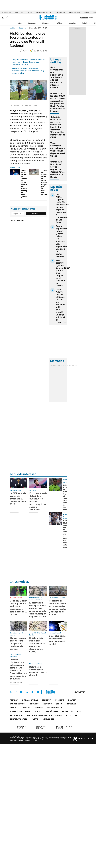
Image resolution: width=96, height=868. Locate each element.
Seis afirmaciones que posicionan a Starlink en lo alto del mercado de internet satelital (57, 77)
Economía (32, 23)
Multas (35, 719)
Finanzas (46, 23)
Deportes (22, 28)
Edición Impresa (55, 708)
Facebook (16, 692)
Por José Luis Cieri (16, 682)
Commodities (66, 365)
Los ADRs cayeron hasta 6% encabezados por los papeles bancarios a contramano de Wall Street (63, 208)
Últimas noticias (30, 700)
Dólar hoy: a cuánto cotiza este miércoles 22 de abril (38, 671)
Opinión (85, 23)
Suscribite (36, 213)
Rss (79, 711)
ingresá (91, 17)
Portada (14, 700)
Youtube (32, 692)
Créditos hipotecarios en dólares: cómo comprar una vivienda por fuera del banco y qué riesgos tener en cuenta (19, 669)
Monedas (53, 365)
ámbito (13, 28)
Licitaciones (48, 719)
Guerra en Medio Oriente (44, 12)
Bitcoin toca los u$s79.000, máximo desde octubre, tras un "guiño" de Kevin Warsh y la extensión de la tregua (58, 102)
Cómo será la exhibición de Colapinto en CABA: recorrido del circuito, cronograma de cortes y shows (26, 184)
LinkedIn (27, 692)
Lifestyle (72, 704)
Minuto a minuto (17, 598)
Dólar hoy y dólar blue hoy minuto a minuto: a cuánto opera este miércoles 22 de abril (18, 608)
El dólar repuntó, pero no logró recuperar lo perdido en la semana (18, 643)
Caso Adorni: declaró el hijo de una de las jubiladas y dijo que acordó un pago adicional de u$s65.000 (61, 306)
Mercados (34, 704)
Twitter (11, 692)
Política (59, 23)
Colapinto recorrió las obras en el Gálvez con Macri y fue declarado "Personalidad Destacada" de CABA (29, 62)
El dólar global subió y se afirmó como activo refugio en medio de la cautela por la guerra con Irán (38, 610)
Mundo (26, 708)
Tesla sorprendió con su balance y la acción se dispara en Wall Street (58, 150)
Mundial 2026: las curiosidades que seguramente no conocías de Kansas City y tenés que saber (28, 71)
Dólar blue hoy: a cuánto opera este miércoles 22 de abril (58, 640)
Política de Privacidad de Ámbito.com (45, 715)
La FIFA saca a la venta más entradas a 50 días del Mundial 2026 (18, 499)
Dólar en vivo (19, 12)
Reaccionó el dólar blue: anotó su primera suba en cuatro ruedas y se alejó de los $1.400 (57, 608)
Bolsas (59, 365)
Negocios (72, 23)
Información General (20, 711)
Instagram (21, 692)
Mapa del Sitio (16, 715)
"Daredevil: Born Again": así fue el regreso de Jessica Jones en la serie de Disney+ (57, 169)
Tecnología (68, 711)
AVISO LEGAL (72, 715)
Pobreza (30, 12)
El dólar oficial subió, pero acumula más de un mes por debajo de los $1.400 (37, 645)
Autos (37, 711)
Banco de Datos (17, 704)
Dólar (20, 23)
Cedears (74, 365)
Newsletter (91, 23)
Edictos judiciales (19, 719)
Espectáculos (51, 711)
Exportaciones (60, 12)
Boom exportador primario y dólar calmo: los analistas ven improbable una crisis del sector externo (62, 241)
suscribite (84, 17)
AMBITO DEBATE (64, 727)
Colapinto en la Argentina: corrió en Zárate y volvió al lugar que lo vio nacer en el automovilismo (47, 183)
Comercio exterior (74, 12)
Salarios (86, 12)
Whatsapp (38, 692)
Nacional (14, 708)
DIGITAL (21, 727)
